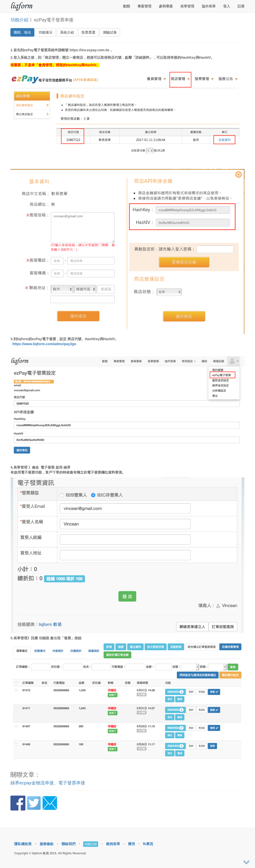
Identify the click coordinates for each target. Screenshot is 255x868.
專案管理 (144, 6)
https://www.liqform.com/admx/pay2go (44, 344)
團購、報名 (22, 32)
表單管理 (187, 6)
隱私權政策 (23, 844)
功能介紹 (19, 20)
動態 (127, 6)
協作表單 (209, 6)
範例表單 (113, 844)
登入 (227, 6)
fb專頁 (148, 844)
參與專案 (166, 6)
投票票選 (88, 32)
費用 (131, 844)
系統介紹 (67, 32)
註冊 (241, 6)
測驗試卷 (110, 32)
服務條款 (47, 844)
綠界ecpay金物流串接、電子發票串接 (48, 783)
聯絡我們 (68, 844)
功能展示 (46, 32)
